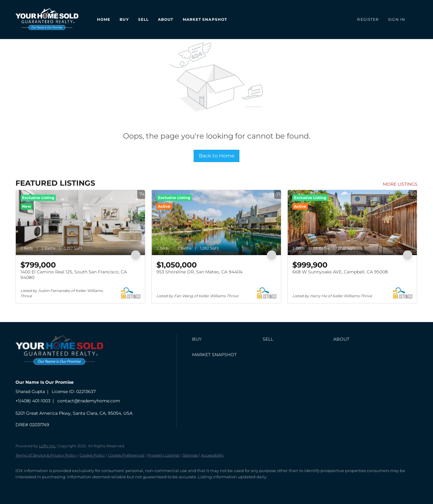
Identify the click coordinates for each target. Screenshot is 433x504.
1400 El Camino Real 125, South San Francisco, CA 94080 (74, 275)
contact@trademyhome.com (89, 401)
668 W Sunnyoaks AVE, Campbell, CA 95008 (340, 272)
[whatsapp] (113, 487)
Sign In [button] (397, 19)
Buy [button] (124, 19)
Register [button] (368, 19)
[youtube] (77, 487)
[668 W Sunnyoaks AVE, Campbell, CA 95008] (352, 223)
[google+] (95, 487)
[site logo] (64, 371)
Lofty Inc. (48, 446)
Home (104, 19)
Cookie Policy (92, 455)
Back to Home (217, 156)
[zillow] (59, 487)
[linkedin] (41, 487)
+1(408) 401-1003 (33, 401)
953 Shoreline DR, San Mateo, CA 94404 (199, 272)
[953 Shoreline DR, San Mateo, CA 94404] (216, 223)
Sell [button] (143, 19)
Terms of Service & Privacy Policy (46, 455)
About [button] (166, 19)
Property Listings (163, 455)
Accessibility (212, 455)
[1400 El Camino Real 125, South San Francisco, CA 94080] (80, 223)
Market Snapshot (205, 19)
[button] (226, 339)
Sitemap (190, 455)
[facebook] (23, 487)
